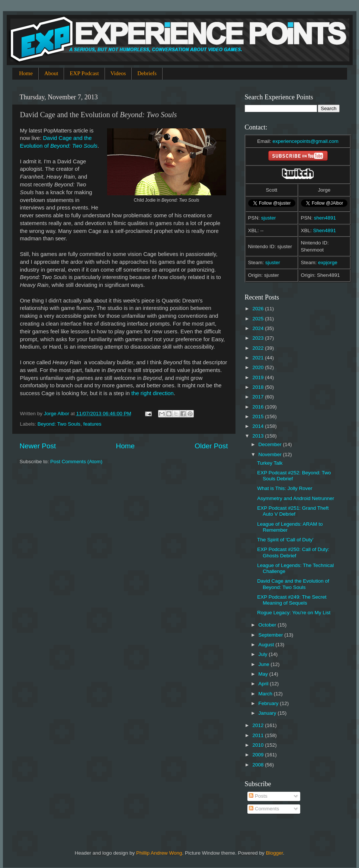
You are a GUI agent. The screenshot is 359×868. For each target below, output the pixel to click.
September (272, 635)
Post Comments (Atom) (76, 462)
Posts (258, 796)
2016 (259, 407)
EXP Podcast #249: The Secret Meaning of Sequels (292, 600)
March (266, 694)
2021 (259, 358)
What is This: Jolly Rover (285, 488)
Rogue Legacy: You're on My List (294, 613)
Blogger (275, 853)
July (264, 654)
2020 (259, 367)
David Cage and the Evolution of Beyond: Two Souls (293, 584)
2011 (259, 735)
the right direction (153, 393)
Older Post (211, 446)
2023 (259, 338)
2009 (259, 755)
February (269, 703)
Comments (264, 809)
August (267, 645)
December (271, 444)
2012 (259, 725)
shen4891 (325, 218)
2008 (259, 765)
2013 (259, 436)
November (271, 454)
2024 (259, 328)
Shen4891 (325, 230)
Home (26, 73)
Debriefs (147, 73)
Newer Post (38, 446)
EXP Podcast (84, 73)
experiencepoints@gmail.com (305, 141)
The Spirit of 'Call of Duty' (285, 540)
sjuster (269, 218)
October (268, 625)
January (268, 713)
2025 (259, 319)
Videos (118, 73)
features (92, 424)
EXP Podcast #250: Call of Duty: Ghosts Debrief (293, 552)
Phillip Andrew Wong (159, 853)
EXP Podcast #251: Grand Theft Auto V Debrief (293, 511)
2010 (259, 745)
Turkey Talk (270, 463)
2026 (259, 309)
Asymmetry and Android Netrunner (296, 498)
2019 (259, 377)
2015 (259, 417)
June (265, 664)
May (264, 674)
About (51, 73)
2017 (259, 397)
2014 (259, 426)
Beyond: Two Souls (59, 424)
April (264, 684)
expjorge (328, 262)
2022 (259, 348)
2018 (259, 387)
